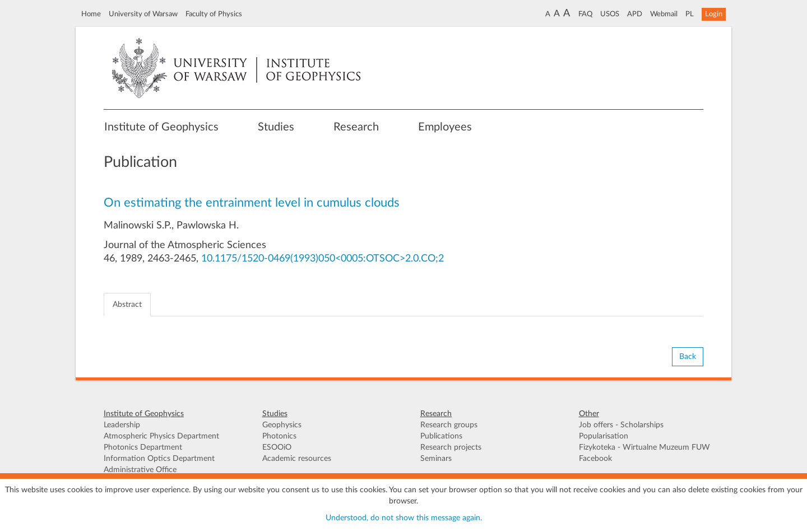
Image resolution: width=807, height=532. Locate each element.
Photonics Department (143, 447)
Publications (441, 436)
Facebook (595, 459)
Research (356, 127)
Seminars (436, 459)
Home (91, 14)
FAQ (585, 14)
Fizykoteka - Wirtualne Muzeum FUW (644, 447)
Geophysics (282, 425)
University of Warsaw (143, 14)
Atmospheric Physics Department (161, 436)
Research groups (449, 425)
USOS (610, 14)
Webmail (664, 14)
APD (635, 14)
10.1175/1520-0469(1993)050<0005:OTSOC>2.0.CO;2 (323, 259)
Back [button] (688, 357)
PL (690, 14)
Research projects (451, 447)
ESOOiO (277, 447)
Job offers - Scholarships (621, 425)
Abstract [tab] (127, 305)
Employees (445, 127)
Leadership (122, 425)
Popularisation (604, 436)
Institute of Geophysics (161, 127)
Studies (276, 127)
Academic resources (297, 459)
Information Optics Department (159, 459)
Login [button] (714, 14)
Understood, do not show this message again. (404, 518)
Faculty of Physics (214, 14)
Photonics (279, 436)
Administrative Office (140, 470)
